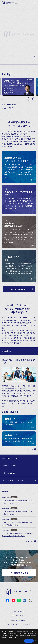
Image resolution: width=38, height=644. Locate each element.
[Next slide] (34, 99)
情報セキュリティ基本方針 (18, 620)
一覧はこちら (30, 541)
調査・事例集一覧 (9, 105)
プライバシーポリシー (18, 616)
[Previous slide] (29, 99)
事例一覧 (32, 449)
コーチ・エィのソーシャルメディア (18, 625)
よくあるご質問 (18, 611)
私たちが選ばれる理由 (19, 289)
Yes (29, 641)
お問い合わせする (21, 573)
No (36, 641)
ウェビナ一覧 (7, 108)
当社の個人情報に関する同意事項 (23, 636)
